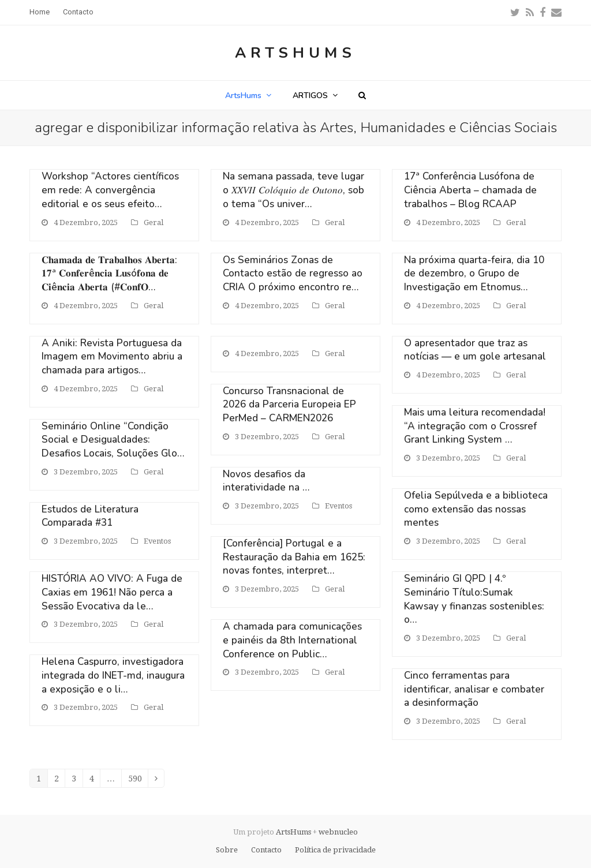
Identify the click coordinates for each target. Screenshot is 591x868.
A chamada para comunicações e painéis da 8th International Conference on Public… (292, 640)
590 (138, 781)
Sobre (227, 850)
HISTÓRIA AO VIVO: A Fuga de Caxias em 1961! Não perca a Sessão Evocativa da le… (112, 592)
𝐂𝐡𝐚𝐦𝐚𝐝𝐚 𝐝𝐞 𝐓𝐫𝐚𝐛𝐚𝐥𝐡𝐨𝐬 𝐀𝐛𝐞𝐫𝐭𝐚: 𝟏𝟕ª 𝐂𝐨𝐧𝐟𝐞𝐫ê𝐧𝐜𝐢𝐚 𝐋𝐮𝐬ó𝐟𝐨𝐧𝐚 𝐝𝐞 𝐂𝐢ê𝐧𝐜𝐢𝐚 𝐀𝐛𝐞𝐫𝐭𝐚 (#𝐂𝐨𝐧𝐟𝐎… (109, 274)
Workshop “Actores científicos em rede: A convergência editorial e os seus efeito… (110, 190)
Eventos (157, 541)
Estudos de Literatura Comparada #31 (90, 516)
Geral (154, 222)
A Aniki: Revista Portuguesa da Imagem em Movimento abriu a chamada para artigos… (112, 357)
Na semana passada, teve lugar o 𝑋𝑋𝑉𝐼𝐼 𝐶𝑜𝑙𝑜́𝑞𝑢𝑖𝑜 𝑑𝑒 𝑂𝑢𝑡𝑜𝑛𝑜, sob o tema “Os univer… (293, 190)
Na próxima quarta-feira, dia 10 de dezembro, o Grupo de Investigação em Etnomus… (474, 274)
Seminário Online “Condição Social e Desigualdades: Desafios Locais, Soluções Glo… (113, 440)
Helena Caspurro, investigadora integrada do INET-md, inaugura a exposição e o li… (113, 675)
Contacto (266, 850)
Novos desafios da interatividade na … (266, 481)
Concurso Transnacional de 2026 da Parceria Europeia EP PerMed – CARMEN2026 (289, 405)
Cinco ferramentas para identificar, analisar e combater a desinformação (474, 689)
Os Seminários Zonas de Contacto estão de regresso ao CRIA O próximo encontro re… (293, 274)
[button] (362, 95)
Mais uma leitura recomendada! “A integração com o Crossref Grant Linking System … (475, 426)
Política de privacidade (335, 850)
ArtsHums (295, 53)
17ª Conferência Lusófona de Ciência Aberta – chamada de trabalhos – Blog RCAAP (470, 190)
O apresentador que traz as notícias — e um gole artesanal (475, 350)
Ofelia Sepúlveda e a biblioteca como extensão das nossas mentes (476, 509)
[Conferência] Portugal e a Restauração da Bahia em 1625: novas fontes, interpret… (294, 557)
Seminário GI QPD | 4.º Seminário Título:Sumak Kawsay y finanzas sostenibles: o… (474, 599)
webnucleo (338, 832)
